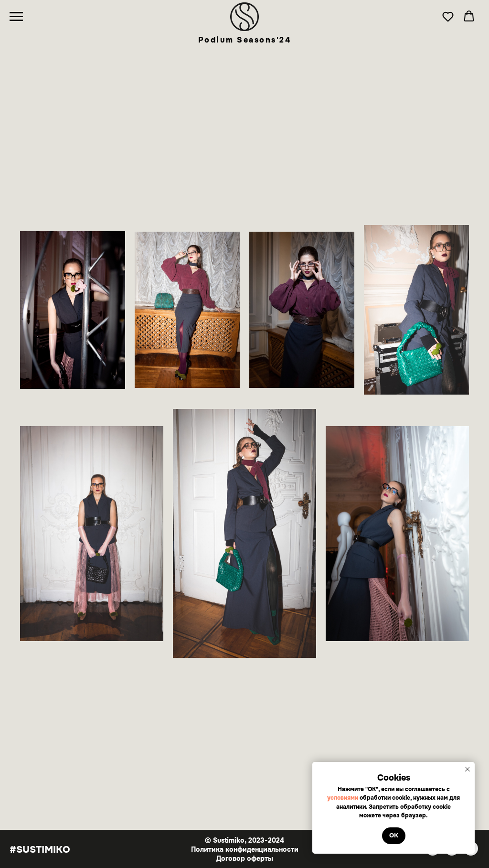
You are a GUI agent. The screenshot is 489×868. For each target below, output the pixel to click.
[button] (448, 16)
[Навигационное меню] (16, 17)
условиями (343, 798)
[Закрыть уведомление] (468, 769)
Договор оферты (245, 858)
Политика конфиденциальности (245, 849)
